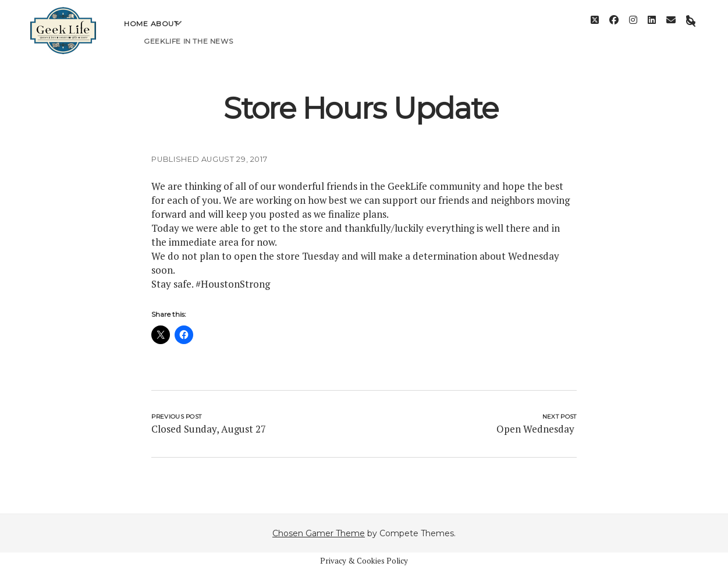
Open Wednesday (537, 429)
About (165, 32)
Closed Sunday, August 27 (209, 429)
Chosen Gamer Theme (319, 533)
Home (136, 32)
